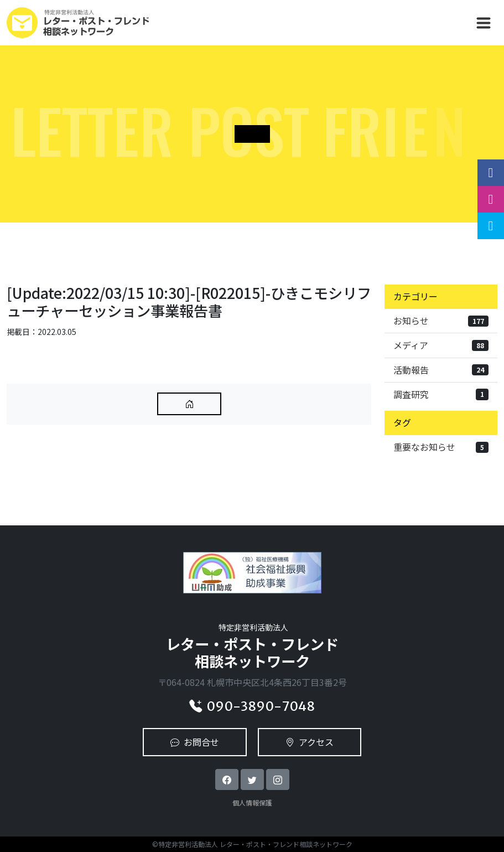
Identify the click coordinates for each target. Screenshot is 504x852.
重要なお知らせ (441, 447)
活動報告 (441, 370)
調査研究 (441, 394)
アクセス (310, 742)
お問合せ (195, 742)
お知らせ (441, 321)
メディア (441, 345)
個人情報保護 (252, 802)
